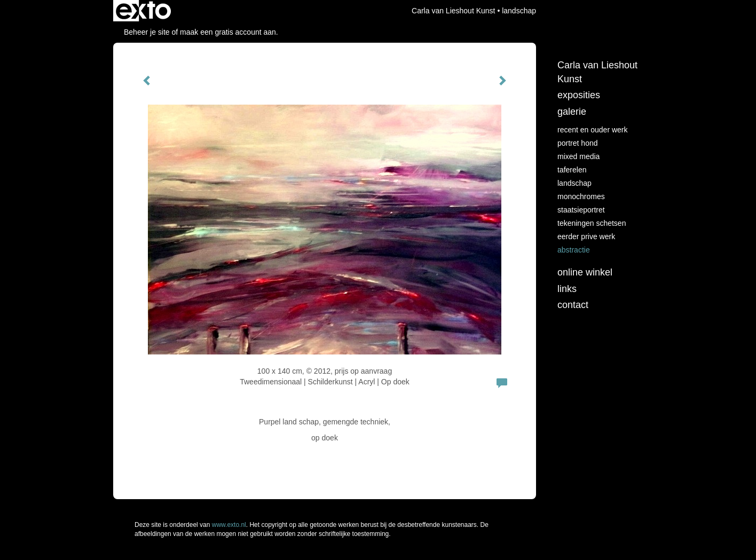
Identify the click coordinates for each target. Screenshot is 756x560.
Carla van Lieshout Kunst (453, 11)
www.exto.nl (229, 525)
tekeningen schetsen (592, 223)
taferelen (572, 170)
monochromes (581, 196)
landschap (574, 183)
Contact (573, 305)
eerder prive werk (586, 236)
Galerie (572, 112)
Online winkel (585, 272)
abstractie (574, 250)
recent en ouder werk (593, 130)
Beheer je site (147, 32)
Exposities (579, 95)
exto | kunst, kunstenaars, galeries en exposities (143, 11)
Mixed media (578, 156)
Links (567, 289)
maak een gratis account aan (228, 32)
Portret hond (578, 143)
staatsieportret (581, 210)
